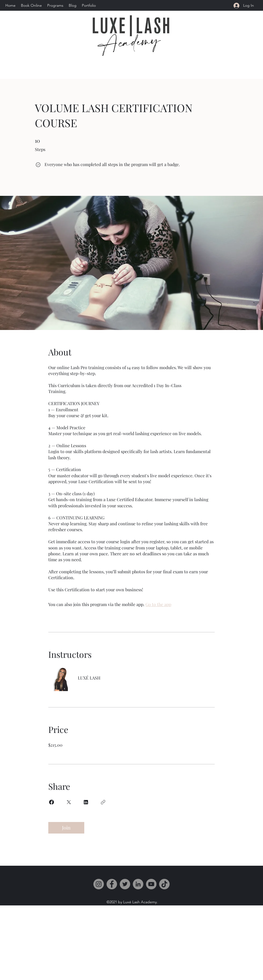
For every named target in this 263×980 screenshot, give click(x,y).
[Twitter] (125, 884)
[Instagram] (99, 884)
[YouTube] (151, 884)
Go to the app (158, 604)
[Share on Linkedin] (86, 802)
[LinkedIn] (138, 884)
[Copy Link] (103, 802)
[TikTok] (164, 884)
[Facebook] (112, 884)
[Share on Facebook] (52, 802)
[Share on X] (69, 802)
